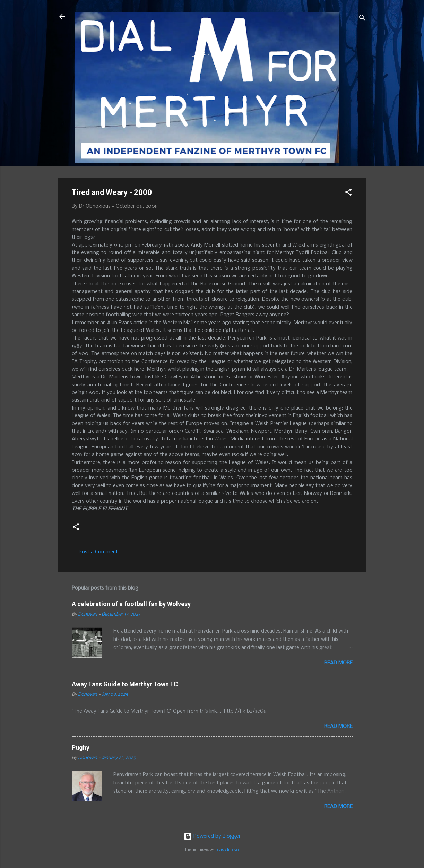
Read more (338, 663)
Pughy (81, 747)
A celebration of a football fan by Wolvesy (131, 604)
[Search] (362, 19)
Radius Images (227, 850)
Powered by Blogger (212, 836)
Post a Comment (98, 552)
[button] (348, 194)
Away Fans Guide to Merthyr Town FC (125, 684)
